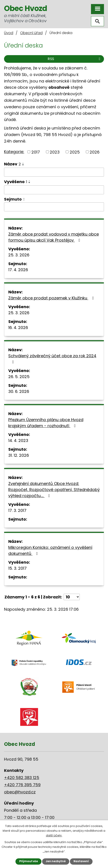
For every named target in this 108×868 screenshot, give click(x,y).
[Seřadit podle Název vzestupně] (23, 163)
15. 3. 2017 (17, 568)
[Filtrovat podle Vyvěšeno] (54, 190)
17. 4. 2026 (18, 270)
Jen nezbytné (56, 861)
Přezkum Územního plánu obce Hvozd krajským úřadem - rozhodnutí (46, 423)
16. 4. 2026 (18, 328)
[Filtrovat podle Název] (54, 172)
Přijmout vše (29, 861)
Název (12, 164)
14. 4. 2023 (18, 440)
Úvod (9, 33)
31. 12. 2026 (19, 455)
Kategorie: (14, 152)
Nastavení (81, 861)
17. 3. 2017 (17, 510)
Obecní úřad (31, 33)
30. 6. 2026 (19, 391)
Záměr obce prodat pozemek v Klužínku (52, 298)
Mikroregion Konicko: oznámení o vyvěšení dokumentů (50, 550)
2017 (36, 152)
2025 (75, 152)
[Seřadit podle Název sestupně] (23, 165)
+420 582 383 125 (22, 778)
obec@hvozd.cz (20, 792)
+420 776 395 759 (22, 785)
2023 (55, 152)
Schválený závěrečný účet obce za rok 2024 (52, 358)
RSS (75, 59)
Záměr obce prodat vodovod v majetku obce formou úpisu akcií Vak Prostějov (54, 237)
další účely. (54, 835)
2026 (95, 152)
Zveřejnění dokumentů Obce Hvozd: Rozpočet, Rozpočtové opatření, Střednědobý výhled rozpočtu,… (54, 490)
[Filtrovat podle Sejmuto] (54, 207)
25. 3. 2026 (19, 255)
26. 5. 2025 (19, 377)
